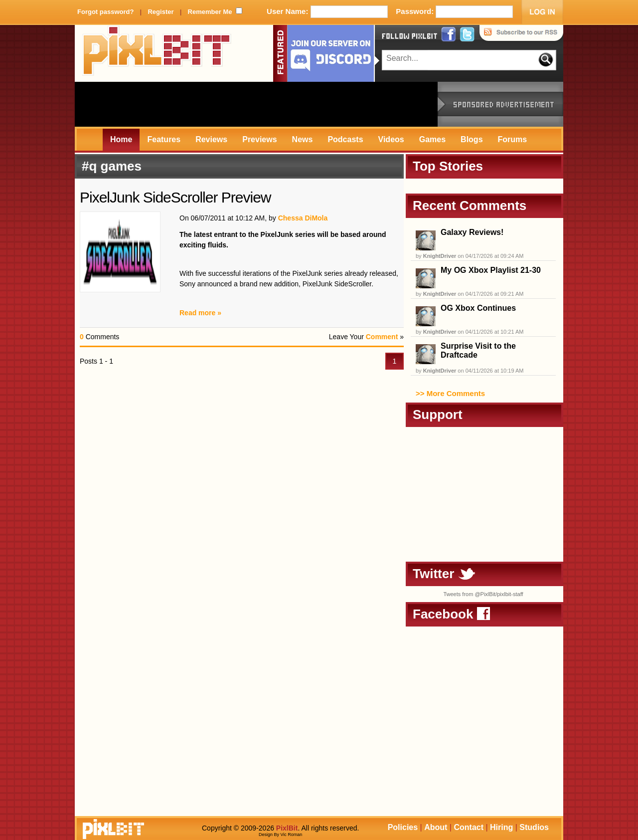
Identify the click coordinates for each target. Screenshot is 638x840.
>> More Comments (450, 393)
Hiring (501, 827)
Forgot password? (105, 12)
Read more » (200, 313)
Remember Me (210, 12)
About (436, 827)
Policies (403, 827)
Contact (469, 827)
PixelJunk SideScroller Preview (175, 197)
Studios (534, 827)
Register (160, 12)
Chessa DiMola (303, 218)
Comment (382, 337)
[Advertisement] (256, 104)
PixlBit (157, 53)
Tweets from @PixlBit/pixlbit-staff (483, 594)
